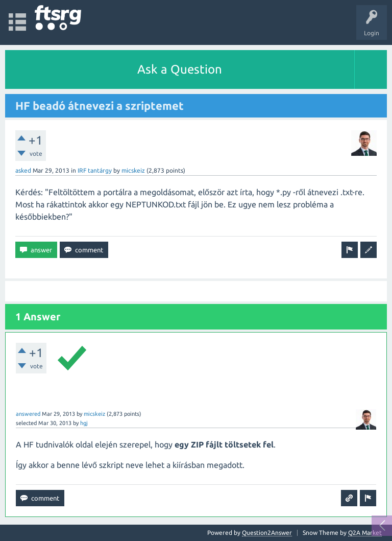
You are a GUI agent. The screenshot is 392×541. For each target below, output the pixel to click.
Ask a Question (180, 69)
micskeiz (133, 170)
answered (28, 414)
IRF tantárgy (95, 170)
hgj (84, 423)
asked (23, 170)
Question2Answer (267, 533)
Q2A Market (365, 533)
